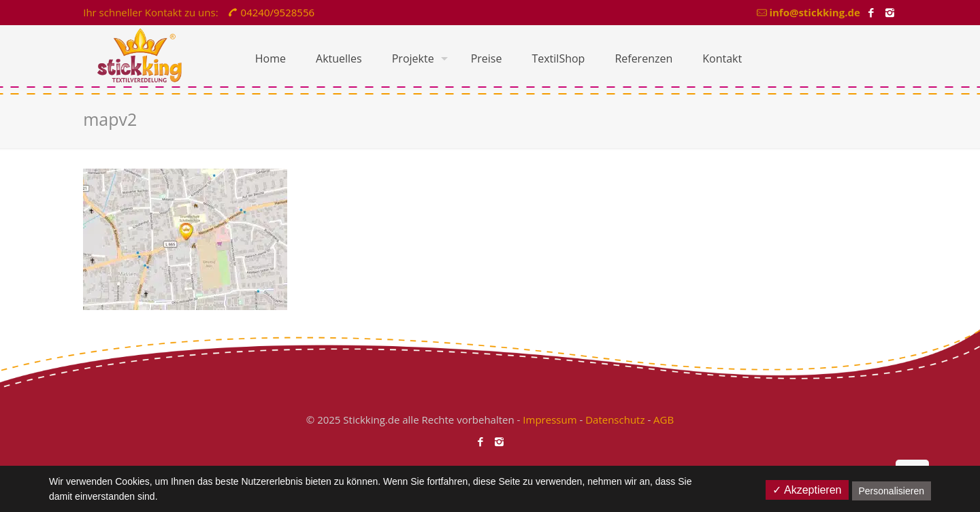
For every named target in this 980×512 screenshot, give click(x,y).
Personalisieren (892, 491)
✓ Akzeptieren (807, 490)
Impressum (550, 420)
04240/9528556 (278, 12)
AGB (664, 420)
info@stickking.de (814, 12)
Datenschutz (615, 420)
